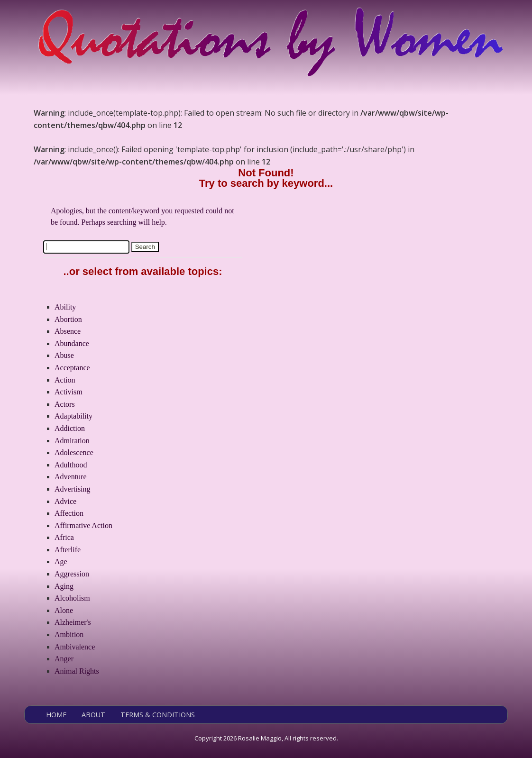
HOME (56, 715)
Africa (64, 537)
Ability (65, 307)
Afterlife (68, 550)
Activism (69, 392)
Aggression (72, 574)
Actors (65, 404)
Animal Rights (77, 671)
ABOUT (93, 715)
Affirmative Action (83, 525)
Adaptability (73, 416)
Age (61, 562)
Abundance (72, 343)
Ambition (69, 635)
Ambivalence (75, 647)
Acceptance (72, 368)
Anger (64, 659)
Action (65, 380)
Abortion (68, 319)
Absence (68, 331)
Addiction (70, 428)
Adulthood (71, 465)
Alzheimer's (73, 622)
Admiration (72, 441)
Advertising (73, 489)
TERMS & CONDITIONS (158, 715)
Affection (69, 513)
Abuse (64, 355)
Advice (65, 501)
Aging (64, 586)
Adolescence (74, 452)
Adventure (71, 477)
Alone (64, 610)
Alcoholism (72, 598)
